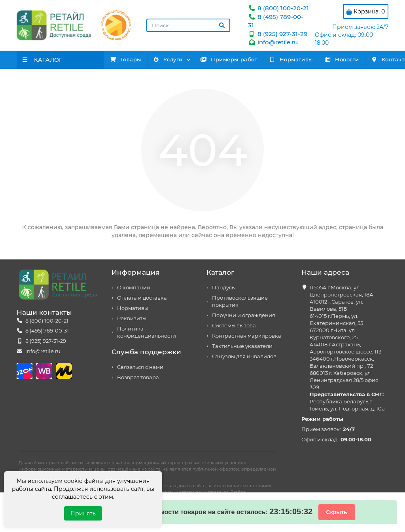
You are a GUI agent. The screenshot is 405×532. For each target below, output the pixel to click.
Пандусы (224, 288)
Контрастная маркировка (247, 336)
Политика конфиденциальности (147, 332)
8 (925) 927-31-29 (278, 34)
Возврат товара (138, 377)
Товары (132, 59)
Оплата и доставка (142, 298)
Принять (83, 513)
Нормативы (335, 59)
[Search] (188, 25)
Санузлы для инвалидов (244, 356)
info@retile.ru (273, 42)
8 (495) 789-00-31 (47, 331)
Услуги (186, 59)
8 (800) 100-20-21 (278, 8)
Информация (135, 272)
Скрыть (337, 512)
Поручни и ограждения (244, 315)
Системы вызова (234, 326)
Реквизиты (132, 318)
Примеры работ (260, 59)
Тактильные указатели (242, 346)
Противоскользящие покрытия (240, 301)
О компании (134, 288)
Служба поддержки (146, 352)
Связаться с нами (140, 367)
